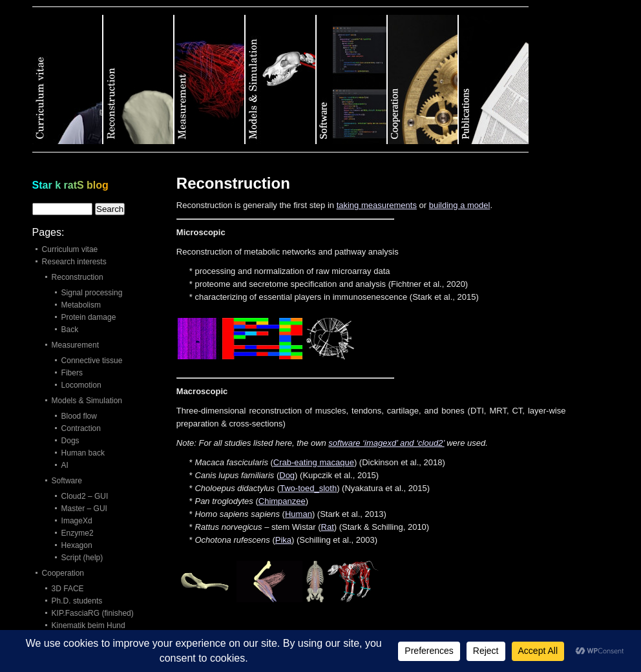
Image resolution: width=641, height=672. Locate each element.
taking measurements (377, 205)
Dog (287, 475)
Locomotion (81, 385)
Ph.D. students (77, 601)
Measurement (75, 345)
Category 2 (139, 79)
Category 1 (68, 79)
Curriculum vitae (70, 249)
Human (299, 514)
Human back (83, 453)
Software (67, 481)
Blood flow (79, 416)
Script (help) (82, 558)
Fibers (72, 373)
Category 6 (423, 79)
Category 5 (352, 79)
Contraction (81, 428)
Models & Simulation (87, 401)
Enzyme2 (78, 533)
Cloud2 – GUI (85, 496)
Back (70, 330)
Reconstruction (78, 277)
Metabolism (81, 305)
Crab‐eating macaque (314, 462)
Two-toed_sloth (308, 488)
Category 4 (281, 79)
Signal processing (92, 293)
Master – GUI (84, 509)
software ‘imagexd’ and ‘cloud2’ (386, 443)
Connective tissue (92, 361)
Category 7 (494, 79)
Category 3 (210, 79)
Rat (328, 527)
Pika (283, 540)
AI (65, 465)
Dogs (70, 441)
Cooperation (63, 573)
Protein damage (89, 317)
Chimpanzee (282, 501)
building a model (460, 205)
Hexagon (77, 545)
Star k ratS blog (70, 185)
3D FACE (68, 589)
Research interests (74, 262)
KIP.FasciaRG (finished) (93, 613)
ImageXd (77, 521)
